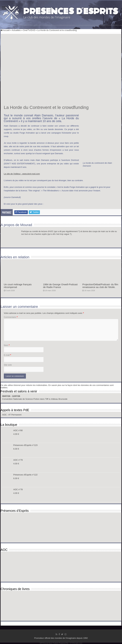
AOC (5, 415)
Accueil (5, 30)
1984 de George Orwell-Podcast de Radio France (60, 286)
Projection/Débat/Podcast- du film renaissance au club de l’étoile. (100, 286)
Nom (7, 345)
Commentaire (11, 317)
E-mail (7, 355)
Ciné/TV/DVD (29, 30)
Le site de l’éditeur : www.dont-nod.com (22, 174)
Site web (8, 365)
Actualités (16, 30)
